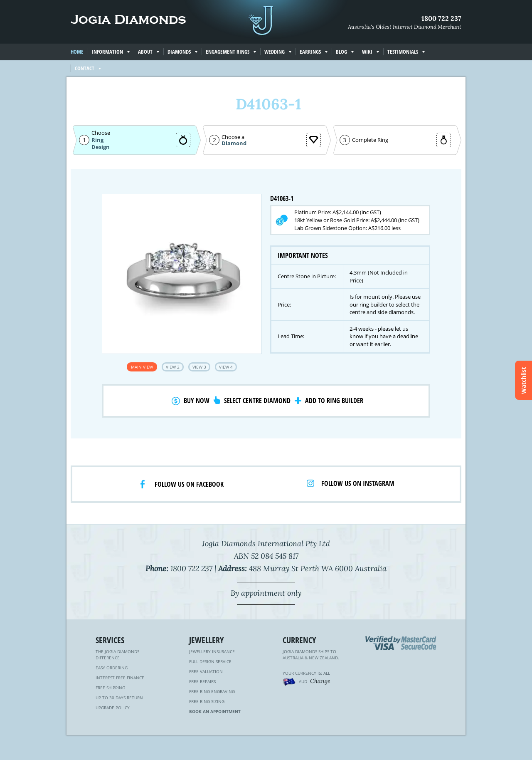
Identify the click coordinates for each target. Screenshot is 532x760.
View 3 (199, 367)
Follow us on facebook (189, 484)
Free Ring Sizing (207, 701)
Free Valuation (206, 671)
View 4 (226, 367)
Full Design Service (210, 661)
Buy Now (197, 401)
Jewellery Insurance (212, 651)
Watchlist (523, 380)
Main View (142, 367)
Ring (97, 140)
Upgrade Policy (113, 708)
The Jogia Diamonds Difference (117, 655)
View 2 (173, 367)
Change (320, 681)
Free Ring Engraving (212, 691)
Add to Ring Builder (334, 401)
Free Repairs (202, 681)
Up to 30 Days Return (119, 698)
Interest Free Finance (120, 678)
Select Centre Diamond (257, 401)
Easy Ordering (112, 668)
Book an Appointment (215, 711)
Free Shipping (110, 688)
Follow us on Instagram (358, 483)
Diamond (234, 143)
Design (101, 147)
